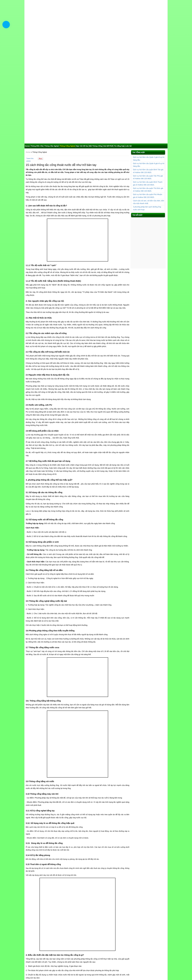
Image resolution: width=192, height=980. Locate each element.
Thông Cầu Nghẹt (51, 44)
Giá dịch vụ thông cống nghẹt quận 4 (93, 944)
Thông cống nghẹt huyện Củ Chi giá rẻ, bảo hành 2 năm (49, 925)
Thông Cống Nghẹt (67, 44)
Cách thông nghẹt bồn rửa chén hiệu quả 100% (97, 936)
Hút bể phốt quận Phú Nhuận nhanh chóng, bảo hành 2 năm (156, 153)
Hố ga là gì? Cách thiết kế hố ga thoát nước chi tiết (99, 930)
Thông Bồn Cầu (37, 44)
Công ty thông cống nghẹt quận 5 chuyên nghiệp (46, 947)
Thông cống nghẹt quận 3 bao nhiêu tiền (43, 944)
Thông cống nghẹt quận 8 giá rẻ (91, 950)
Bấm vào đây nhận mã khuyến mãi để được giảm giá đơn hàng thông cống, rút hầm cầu (62, 913)
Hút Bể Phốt (108, 44)
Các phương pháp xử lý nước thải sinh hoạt (44, 936)
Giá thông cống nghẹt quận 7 (39, 950)
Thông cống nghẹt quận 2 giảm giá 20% (94, 942)
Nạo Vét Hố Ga (82, 44)
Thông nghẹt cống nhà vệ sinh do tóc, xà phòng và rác (100, 939)
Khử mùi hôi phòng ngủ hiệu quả (40, 933)
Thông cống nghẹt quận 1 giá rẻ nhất (42, 942)
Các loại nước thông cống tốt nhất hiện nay (44, 930)
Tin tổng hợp (119, 44)
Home (27, 44)
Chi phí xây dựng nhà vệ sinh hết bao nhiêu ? (97, 933)
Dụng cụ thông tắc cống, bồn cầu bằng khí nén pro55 (100, 927)
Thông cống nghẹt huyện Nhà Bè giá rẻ (43, 927)
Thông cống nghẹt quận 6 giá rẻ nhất (93, 947)
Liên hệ (128, 44)
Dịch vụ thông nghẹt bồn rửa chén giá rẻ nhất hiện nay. (49, 939)
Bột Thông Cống (96, 44)
